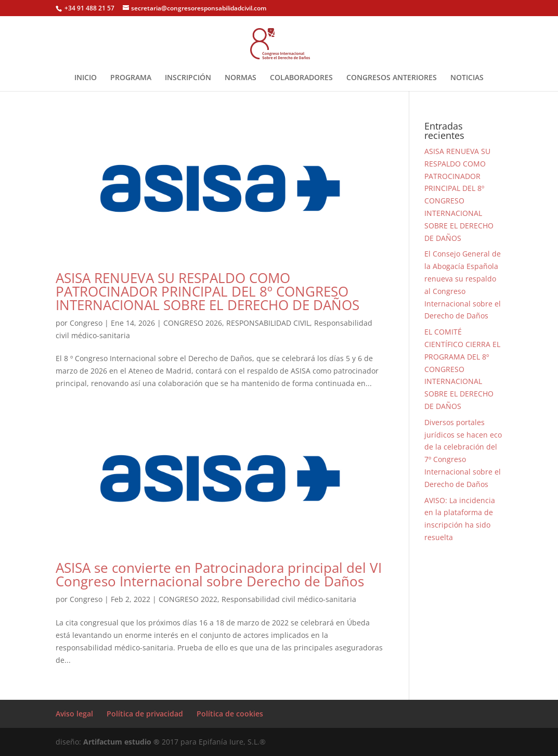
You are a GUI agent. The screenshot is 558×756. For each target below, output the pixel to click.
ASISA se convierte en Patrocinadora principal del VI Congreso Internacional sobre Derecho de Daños (219, 574)
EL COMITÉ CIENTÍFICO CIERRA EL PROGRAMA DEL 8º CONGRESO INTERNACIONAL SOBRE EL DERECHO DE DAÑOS (462, 369)
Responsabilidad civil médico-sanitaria (289, 599)
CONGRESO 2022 (188, 599)
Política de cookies (230, 714)
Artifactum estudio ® (122, 742)
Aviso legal (74, 714)
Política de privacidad (145, 714)
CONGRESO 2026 (193, 323)
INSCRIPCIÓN (188, 78)
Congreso (86, 323)
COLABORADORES (301, 78)
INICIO (86, 78)
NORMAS (241, 78)
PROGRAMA (131, 78)
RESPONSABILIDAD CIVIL (268, 323)
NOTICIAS (467, 78)
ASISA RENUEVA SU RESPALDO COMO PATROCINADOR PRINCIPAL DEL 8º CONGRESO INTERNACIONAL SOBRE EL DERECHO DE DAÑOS (207, 291)
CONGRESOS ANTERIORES (392, 78)
